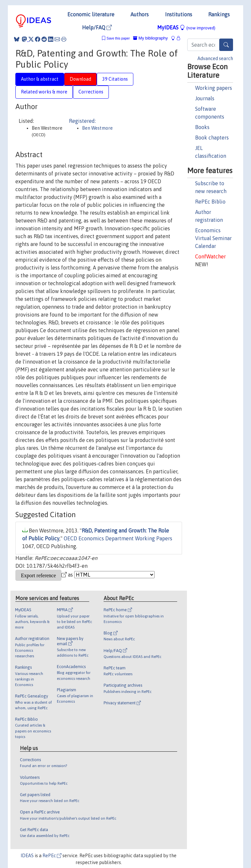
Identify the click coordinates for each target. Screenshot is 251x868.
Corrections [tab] (91, 92)
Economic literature (91, 14)
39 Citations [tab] (115, 79)
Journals (205, 98)
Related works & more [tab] (44, 92)
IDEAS (27, 856)
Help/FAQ (97, 27)
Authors (140, 14)
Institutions (179, 14)
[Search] (226, 45)
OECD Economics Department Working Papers (118, 538)
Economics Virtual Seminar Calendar (213, 238)
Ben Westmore (97, 128)
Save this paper (118, 38)
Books (202, 127)
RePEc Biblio (210, 202)
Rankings (219, 14)
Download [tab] (80, 79)
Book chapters (212, 138)
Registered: (82, 121)
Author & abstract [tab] (40, 79)
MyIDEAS (186, 27)
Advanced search (215, 58)
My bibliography (150, 38)
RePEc (52, 856)
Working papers (214, 88)
